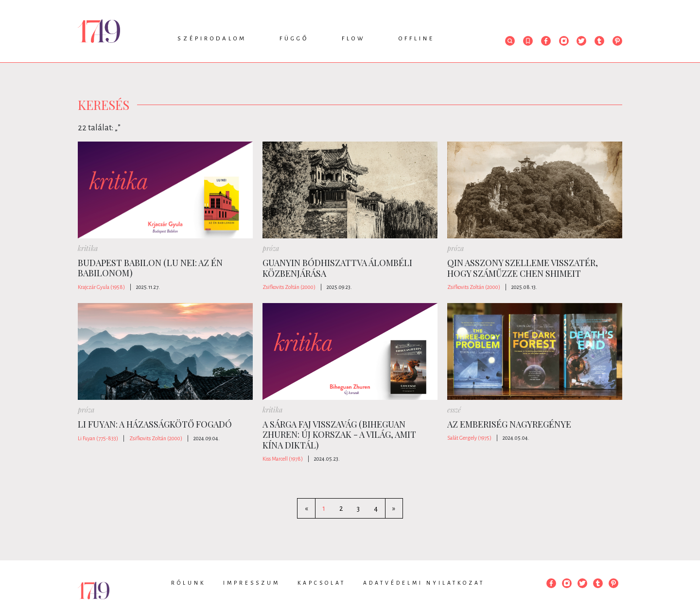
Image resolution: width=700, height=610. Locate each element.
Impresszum (252, 583)
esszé (454, 410)
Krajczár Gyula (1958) (101, 287)
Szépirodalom (212, 39)
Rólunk (188, 583)
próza (271, 248)
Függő (294, 39)
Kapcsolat (322, 583)
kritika (88, 248)
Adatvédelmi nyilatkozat (424, 583)
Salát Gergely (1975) (469, 438)
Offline (417, 39)
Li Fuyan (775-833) (98, 438)
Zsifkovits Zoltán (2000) (289, 287)
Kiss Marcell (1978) (283, 459)
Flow (354, 39)
